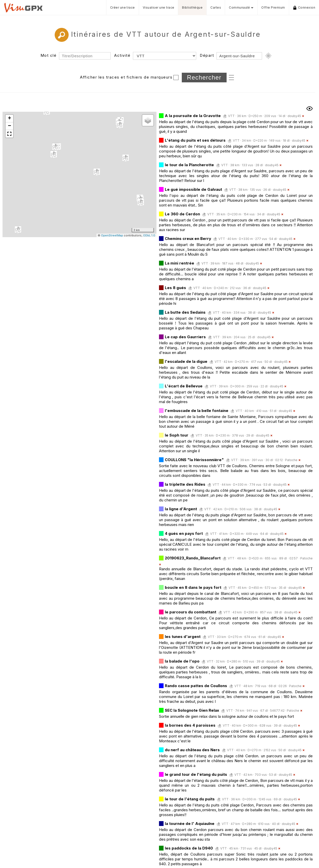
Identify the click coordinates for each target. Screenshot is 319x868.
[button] (54, 155)
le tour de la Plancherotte (189, 165)
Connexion (304, 8)
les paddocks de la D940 (189, 848)
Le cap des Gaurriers (185, 337)
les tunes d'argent (183, 637)
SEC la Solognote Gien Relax (192, 710)
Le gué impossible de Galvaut (193, 189)
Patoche (291, 460)
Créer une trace (123, 7)
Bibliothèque (192, 7)
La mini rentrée (180, 263)
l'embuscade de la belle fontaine (197, 411)
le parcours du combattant (191, 612)
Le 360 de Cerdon (182, 214)
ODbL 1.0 (149, 235)
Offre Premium (273, 7)
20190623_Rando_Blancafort (193, 558)
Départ (207, 55)
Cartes (216, 7)
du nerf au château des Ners (193, 750)
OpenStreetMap (112, 235)
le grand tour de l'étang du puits (196, 774)
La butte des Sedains (185, 312)
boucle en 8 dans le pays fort (193, 587)
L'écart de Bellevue (184, 386)
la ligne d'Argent (181, 509)
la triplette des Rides (185, 484)
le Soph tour (177, 435)
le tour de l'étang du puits (190, 799)
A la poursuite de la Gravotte (193, 116)
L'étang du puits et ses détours (195, 140)
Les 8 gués (175, 288)
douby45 (294, 116)
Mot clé (49, 55)
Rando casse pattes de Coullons (196, 686)
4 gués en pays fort (184, 533)
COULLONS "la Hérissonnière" (194, 460)
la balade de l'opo (182, 661)
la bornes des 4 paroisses (190, 725)
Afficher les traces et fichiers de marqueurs (126, 77)
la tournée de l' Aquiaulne (190, 824)
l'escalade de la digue (186, 361)
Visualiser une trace (159, 7)
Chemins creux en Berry (188, 239)
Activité (122, 55)
